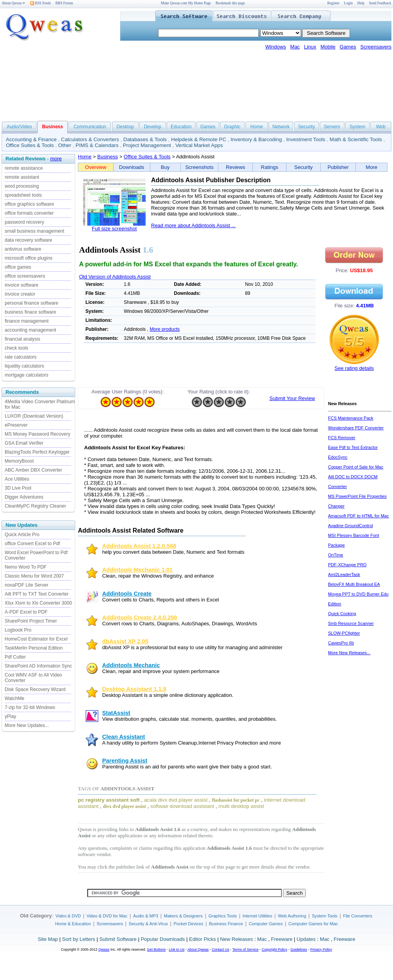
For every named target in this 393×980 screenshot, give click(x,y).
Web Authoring (292, 916)
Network (281, 127)
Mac (295, 47)
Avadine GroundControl (351, 526)
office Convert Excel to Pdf (32, 544)
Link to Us (177, 949)
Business (108, 157)
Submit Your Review (292, 398)
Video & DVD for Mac (107, 916)
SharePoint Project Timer (31, 621)
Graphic (232, 127)
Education (181, 127)
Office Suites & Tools (30, 145)
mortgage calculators (26, 375)
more (56, 159)
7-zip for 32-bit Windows (30, 707)
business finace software (30, 312)
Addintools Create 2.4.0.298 (140, 617)
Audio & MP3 (146, 916)
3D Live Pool (18, 488)
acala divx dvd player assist (176, 800)
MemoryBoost (19, 461)
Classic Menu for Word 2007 (34, 576)
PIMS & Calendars (97, 145)
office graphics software (29, 204)
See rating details (354, 368)
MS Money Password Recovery (37, 434)
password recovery (24, 222)
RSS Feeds (41, 3)
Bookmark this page (230, 3)
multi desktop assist (241, 806)
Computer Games (266, 924)
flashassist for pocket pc (236, 800)
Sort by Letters (78, 939)
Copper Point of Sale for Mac (356, 467)
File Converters (358, 916)
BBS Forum (64, 3)
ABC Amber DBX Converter (33, 470)
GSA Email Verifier (24, 443)
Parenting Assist (125, 761)
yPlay (10, 716)
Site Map (48, 939)
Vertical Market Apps (199, 145)
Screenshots (199, 167)
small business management (34, 231)
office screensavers (25, 276)
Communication (90, 127)
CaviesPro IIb (341, 643)
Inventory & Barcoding (256, 139)
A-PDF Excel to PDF (26, 612)
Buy (165, 167)
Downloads (132, 167)
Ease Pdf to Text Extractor (353, 447)
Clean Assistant (123, 737)
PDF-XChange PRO (347, 565)
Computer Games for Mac (313, 924)
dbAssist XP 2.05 (125, 641)
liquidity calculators (24, 366)
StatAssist (116, 713)
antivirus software (23, 249)
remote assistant (22, 177)
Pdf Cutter (15, 657)
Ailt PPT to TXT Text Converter (37, 594)
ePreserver (16, 425)
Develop (153, 127)
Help (361, 3)
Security (306, 127)
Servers (332, 127)
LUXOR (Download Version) (34, 416)
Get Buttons (157, 949)
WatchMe (14, 698)
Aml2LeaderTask (344, 574)
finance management (27, 321)
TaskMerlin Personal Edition (34, 648)
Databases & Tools (145, 139)
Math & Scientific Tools (356, 139)
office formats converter (29, 213)
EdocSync (338, 457)
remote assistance (24, 168)
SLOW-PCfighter (344, 633)
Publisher (338, 167)
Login (348, 3)
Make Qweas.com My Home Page (186, 3)
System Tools (325, 916)
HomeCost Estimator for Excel (36, 639)
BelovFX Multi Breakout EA (354, 584)
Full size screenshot (114, 229)
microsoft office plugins (29, 258)
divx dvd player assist (124, 806)
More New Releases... (349, 653)
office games (18, 267)
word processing (22, 186)
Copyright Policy (275, 949)
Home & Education (73, 924)
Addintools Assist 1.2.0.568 (139, 546)
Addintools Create (127, 594)
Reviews (235, 167)
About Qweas (14, 3)
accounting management (30, 330)
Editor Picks (203, 939)
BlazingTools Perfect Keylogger (37, 452)
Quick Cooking (342, 614)
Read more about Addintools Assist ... (193, 225)
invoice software (22, 285)
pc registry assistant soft (109, 800)
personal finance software (32, 303)
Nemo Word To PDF (26, 567)
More (371, 167)
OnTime (336, 555)
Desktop (125, 127)
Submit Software (118, 939)
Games (348, 47)
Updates (306, 939)
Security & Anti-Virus (148, 924)
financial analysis (23, 339)
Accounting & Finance (31, 139)
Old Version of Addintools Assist (115, 277)
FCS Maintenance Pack (351, 418)
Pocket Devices (189, 924)
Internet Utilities (258, 916)
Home (257, 127)
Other (65, 145)
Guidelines (299, 949)
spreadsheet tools (23, 195)
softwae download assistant (182, 806)
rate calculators (21, 357)
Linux (310, 47)
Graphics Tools (223, 916)
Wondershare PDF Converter (356, 428)
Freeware (282, 939)
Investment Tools (306, 139)
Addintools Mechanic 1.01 (137, 570)
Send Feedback (380, 3)
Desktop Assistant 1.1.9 (134, 689)
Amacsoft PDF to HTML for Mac (358, 516)
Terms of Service (245, 949)
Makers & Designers (183, 916)
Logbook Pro (18, 630)
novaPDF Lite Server (26, 585)
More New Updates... (27, 725)
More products (165, 329)
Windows (276, 47)
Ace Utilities (17, 479)
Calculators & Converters (90, 139)
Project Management (147, 145)
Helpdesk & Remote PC (199, 139)
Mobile (328, 47)
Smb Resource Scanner (351, 623)
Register (333, 3)
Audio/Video (19, 127)
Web (380, 127)
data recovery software (28, 240)
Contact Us (221, 949)
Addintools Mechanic (131, 665)
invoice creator (20, 294)
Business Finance (226, 924)
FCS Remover (342, 438)
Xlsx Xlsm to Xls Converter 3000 (38, 603)
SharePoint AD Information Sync (38, 666)
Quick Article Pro (22, 535)
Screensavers (376, 47)
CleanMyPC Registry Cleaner (35, 506)
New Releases (236, 939)
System (357, 127)
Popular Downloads (163, 939)
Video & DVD (68, 916)
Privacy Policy (321, 949)
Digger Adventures (24, 497)
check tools (16, 348)
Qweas (104, 949)
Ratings (270, 167)
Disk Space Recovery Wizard (35, 689)
